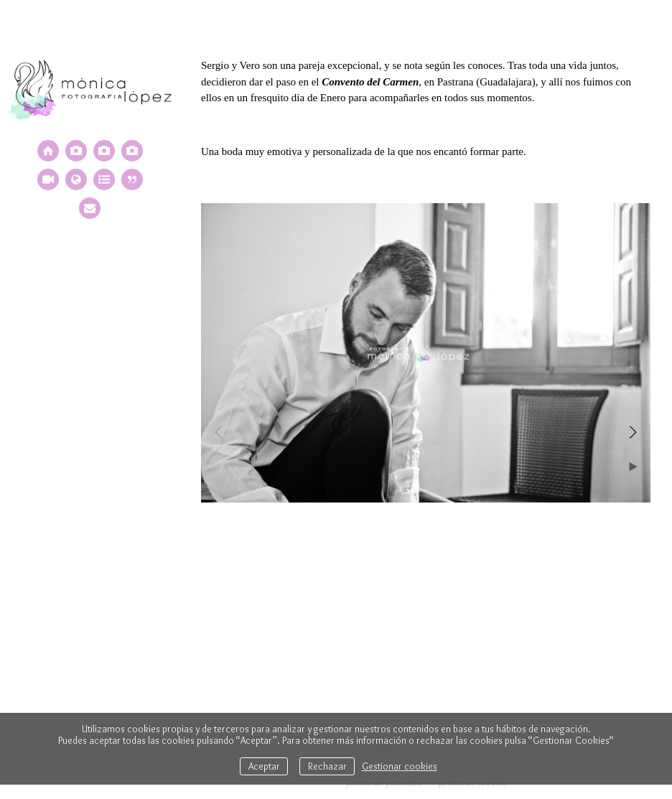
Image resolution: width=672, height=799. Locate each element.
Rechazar (327, 766)
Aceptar (264, 766)
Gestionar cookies (400, 766)
